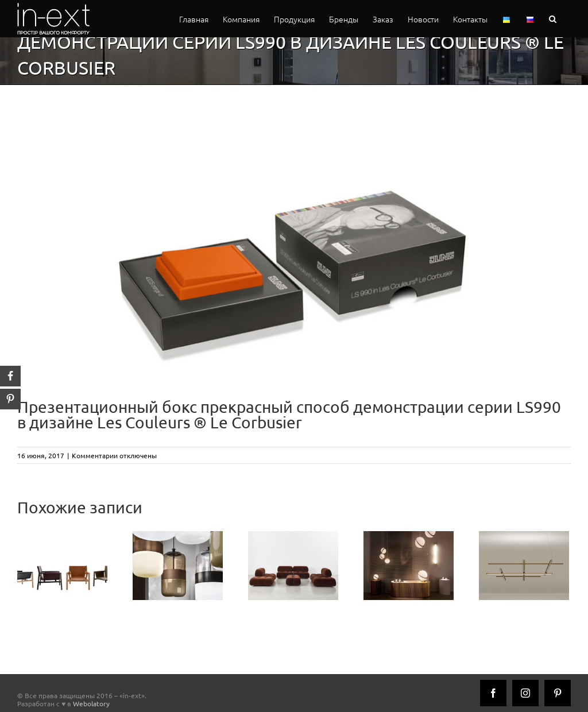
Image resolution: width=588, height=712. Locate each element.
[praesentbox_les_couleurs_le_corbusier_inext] (294, 242)
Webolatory (91, 703)
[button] (553, 19)
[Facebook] (493, 693)
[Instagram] (525, 693)
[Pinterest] (558, 693)
